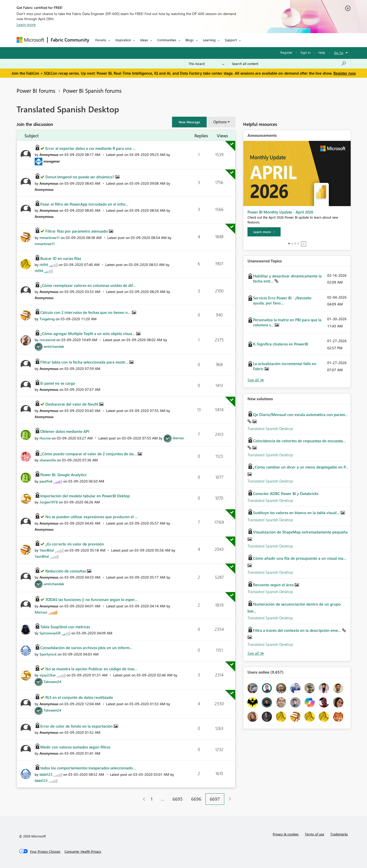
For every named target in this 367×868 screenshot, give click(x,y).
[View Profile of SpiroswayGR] (50, 633)
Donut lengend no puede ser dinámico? (80, 177)
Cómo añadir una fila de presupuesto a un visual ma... (300, 558)
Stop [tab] (304, 244)
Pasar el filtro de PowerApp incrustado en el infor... (84, 204)
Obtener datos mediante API (65, 431)
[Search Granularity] (207, 64)
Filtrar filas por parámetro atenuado (77, 231)
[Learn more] (264, 232)
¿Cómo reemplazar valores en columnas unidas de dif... (88, 285)
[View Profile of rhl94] (44, 265)
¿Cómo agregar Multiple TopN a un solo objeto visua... (88, 333)
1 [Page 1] (152, 799)
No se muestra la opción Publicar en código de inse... (91, 669)
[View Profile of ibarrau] (178, 438)
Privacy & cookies (286, 834)
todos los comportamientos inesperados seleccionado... (88, 768)
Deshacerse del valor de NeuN (72, 404)
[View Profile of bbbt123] (46, 774)
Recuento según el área (274, 585)
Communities (167, 40)
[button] (189, 122)
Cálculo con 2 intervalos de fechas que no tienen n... (86, 312)
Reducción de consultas (66, 571)
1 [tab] (289, 244)
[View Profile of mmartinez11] (50, 238)
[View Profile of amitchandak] (54, 346)
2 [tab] (292, 244)
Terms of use (314, 834)
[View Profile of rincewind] (47, 340)
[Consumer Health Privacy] (83, 851)
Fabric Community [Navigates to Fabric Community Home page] (70, 40)
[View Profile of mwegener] (52, 161)
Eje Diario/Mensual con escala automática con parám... (301, 415)
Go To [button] (339, 53)
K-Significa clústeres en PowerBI (281, 344)
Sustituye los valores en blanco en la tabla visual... (297, 513)
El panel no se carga (58, 383)
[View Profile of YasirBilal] (47, 550)
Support (231, 40)
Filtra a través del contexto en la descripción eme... (298, 630)
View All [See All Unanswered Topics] (256, 380)
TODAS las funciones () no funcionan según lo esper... (91, 599)
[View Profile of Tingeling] (47, 319)
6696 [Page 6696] (196, 799)
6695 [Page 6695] (178, 799)
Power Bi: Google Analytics (63, 475)
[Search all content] (289, 64)
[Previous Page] (142, 799)
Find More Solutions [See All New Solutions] (256, 653)
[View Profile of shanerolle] (48, 460)
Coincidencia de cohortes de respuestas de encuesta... (299, 441)
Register (286, 52)
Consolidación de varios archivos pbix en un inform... (86, 648)
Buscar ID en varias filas (61, 258)
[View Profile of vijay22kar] (48, 675)
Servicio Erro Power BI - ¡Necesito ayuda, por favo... (282, 300)
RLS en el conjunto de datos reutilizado (79, 697)
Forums (101, 40)
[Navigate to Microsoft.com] (30, 40)
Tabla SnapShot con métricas (65, 627)
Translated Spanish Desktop (270, 429)
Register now (345, 73)
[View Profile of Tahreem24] (52, 682)
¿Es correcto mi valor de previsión (75, 544)
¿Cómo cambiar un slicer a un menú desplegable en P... (301, 467)
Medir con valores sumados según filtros (75, 747)
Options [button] (220, 122)
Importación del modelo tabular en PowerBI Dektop (85, 496)
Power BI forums (36, 90)
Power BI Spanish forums (92, 90)
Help (322, 52)
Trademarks (339, 834)
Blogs (190, 40)
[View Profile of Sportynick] (48, 654)
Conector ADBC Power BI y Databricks (286, 493)
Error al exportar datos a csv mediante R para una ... (90, 148)
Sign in (305, 52)
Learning (209, 40)
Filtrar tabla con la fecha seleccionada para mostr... (85, 362)
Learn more (26, 24)
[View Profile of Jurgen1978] (49, 502)
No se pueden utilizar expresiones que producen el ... (92, 517)
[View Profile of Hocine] (45, 438)
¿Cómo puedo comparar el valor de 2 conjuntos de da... (89, 454)
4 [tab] (298, 244)
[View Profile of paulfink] (46, 481)
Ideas (144, 40)
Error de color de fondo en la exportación (77, 726)
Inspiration (123, 40)
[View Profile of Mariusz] (41, 612)
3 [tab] (295, 244)
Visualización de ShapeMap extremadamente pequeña (300, 532)
